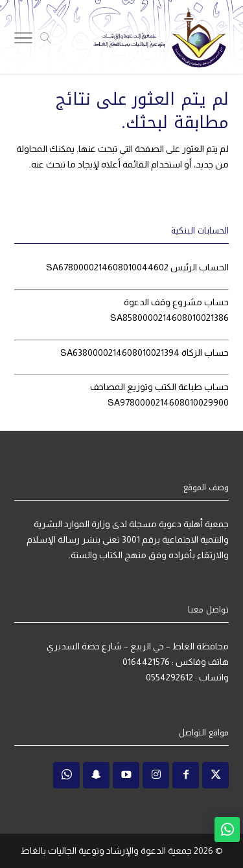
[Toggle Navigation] (23, 40)
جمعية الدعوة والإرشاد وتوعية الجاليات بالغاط (106, 851)
